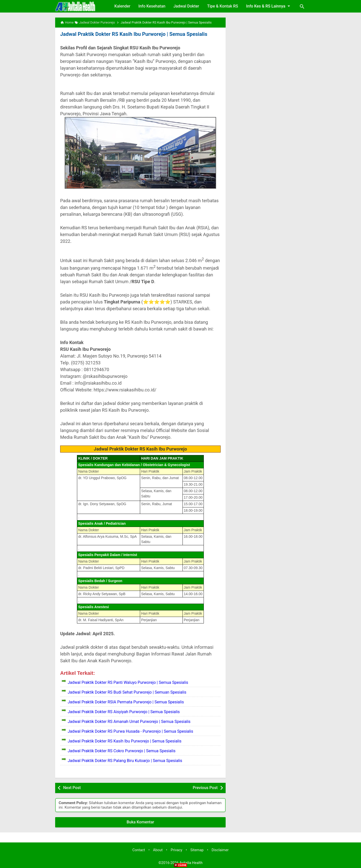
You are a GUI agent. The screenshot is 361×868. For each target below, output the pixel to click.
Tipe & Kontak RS (223, 6)
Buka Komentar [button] (140, 822)
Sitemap (197, 850)
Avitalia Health (191, 863)
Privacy (177, 850)
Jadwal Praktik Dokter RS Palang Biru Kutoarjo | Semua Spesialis (125, 761)
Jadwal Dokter (186, 6)
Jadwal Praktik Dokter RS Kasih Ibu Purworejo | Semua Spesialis (132, 34)
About (158, 850)
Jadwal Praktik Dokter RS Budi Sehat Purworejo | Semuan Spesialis (127, 692)
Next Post (72, 788)
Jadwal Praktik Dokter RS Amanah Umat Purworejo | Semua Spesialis (129, 722)
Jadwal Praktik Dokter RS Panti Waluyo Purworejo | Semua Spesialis (128, 682)
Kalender (122, 6)
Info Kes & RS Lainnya (269, 6)
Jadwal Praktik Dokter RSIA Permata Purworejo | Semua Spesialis (126, 702)
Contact (139, 850)
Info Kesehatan (152, 6)
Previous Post (205, 788)
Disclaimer (220, 850)
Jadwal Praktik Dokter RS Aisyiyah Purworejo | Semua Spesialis (124, 712)
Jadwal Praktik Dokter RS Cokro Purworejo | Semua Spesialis (122, 751)
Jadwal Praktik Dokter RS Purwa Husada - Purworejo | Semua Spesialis (130, 731)
